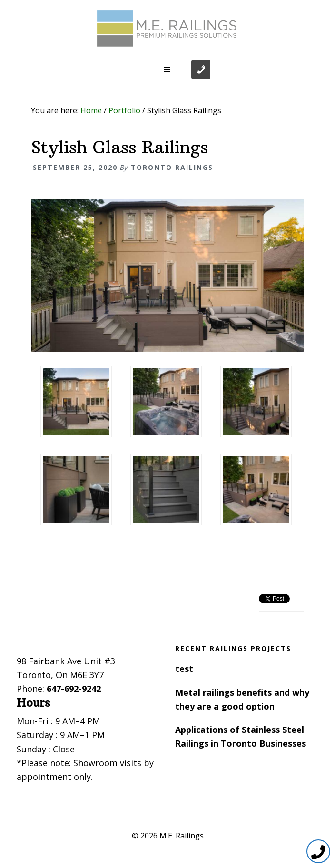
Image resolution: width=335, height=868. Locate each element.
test (184, 669)
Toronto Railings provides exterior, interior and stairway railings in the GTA (167, 29)
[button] (167, 69)
